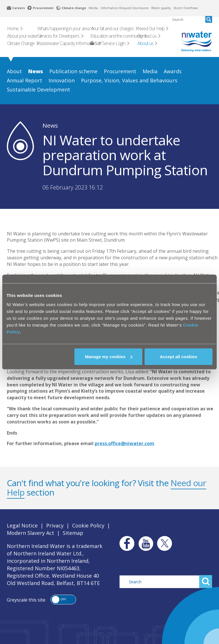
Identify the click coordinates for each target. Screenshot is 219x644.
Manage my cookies (109, 356)
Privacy (55, 525)
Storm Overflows (185, 8)
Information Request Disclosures (125, 8)
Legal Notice (22, 525)
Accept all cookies (178, 356)
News (50, 125)
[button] (63, 600)
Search (206, 582)
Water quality (161, 8)
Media (93, 8)
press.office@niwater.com (124, 443)
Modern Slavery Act (31, 533)
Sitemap (73, 533)
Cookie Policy (88, 525)
